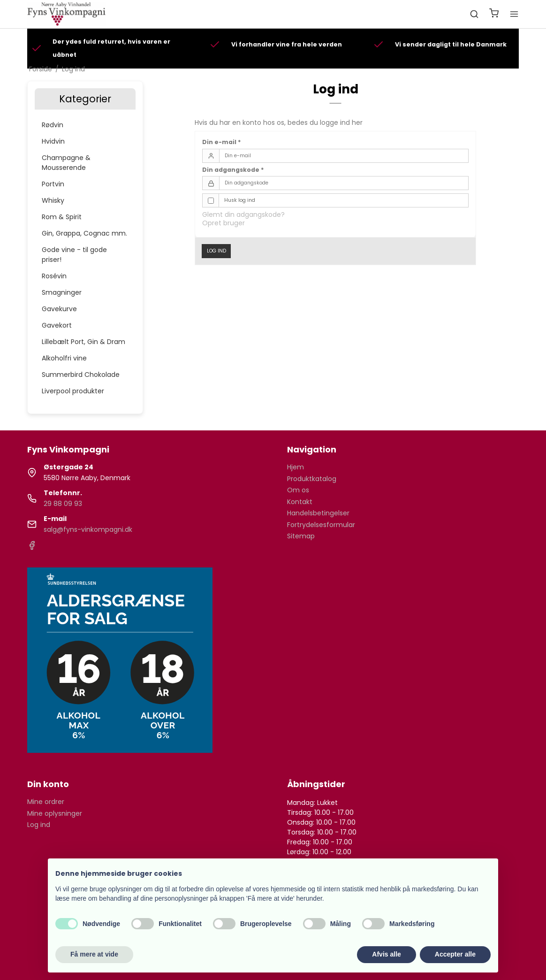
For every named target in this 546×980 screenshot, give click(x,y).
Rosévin (54, 276)
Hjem (296, 467)
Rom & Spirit (62, 217)
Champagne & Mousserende (66, 163)
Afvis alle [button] (386, 954)
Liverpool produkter (73, 391)
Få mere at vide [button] (94, 954)
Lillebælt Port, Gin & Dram (83, 342)
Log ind (216, 251)
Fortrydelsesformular (321, 525)
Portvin (53, 184)
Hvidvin (53, 141)
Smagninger (62, 292)
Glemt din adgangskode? (243, 214)
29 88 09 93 (63, 504)
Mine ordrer (46, 802)
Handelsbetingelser (318, 513)
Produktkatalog (312, 479)
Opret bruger (224, 223)
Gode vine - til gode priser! (74, 255)
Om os (298, 490)
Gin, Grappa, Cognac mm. (84, 233)
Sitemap (301, 536)
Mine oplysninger (55, 813)
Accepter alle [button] (455, 954)
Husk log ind (240, 200)
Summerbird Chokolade (81, 375)
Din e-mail (222, 142)
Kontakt (300, 502)
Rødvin (53, 125)
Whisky (53, 200)
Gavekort (57, 325)
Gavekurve (59, 309)
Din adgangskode (233, 170)
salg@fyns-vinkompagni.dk (88, 529)
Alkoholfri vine (64, 358)
